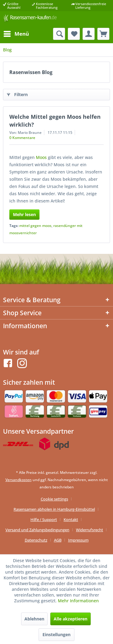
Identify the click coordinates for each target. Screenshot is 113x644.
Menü (16, 33)
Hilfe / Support (44, 519)
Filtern (17, 94)
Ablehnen (34, 619)
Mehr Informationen (78, 601)
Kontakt (71, 519)
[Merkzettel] (74, 34)
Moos (41, 157)
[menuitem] (16, 34)
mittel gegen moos (35, 226)
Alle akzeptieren (71, 619)
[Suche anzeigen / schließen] (59, 34)
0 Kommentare (22, 138)
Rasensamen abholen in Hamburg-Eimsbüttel (54, 509)
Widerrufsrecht (89, 530)
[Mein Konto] (89, 34)
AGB (58, 540)
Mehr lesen (24, 214)
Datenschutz (36, 540)
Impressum (78, 540)
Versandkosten (19, 480)
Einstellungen (56, 634)
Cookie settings (54, 499)
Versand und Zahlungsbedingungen (37, 530)
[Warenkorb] (103, 34)
